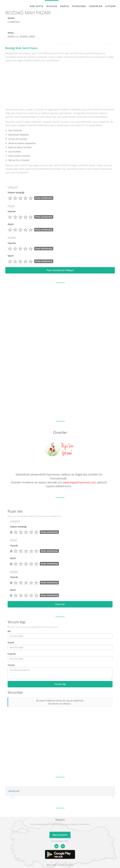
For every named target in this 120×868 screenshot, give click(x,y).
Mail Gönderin (60, 835)
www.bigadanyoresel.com (79, 482)
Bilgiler (52, 6)
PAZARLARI (14, 791)
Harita (65, 6)
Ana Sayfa (37, 6)
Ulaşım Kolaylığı (16, 192)
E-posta (12, 654)
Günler (11, 18)
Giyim (11, 224)
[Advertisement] (60, 85)
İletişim (110, 6)
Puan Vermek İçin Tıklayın (60, 270)
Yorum (11, 665)
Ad (9, 631)
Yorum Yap (60, 684)
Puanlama (79, 6)
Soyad (11, 642)
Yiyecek (12, 211)
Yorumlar (96, 6)
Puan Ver (60, 604)
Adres (11, 33)
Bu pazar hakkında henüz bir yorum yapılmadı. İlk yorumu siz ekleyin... (60, 702)
